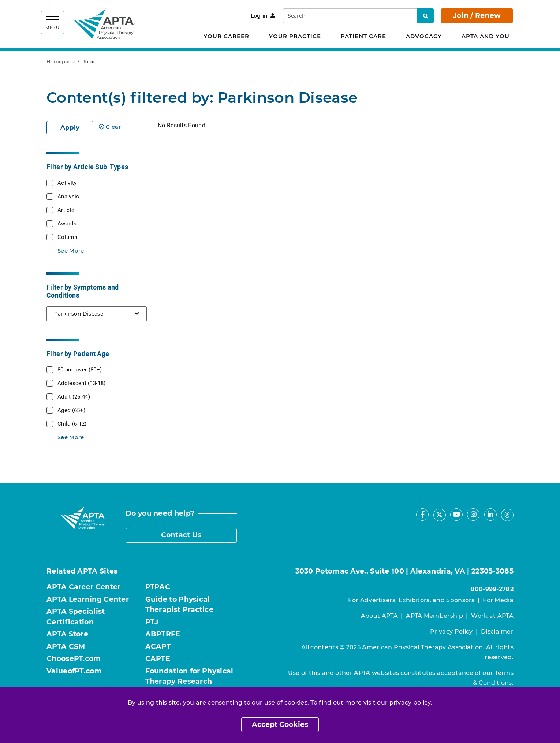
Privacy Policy (451, 632)
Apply (70, 127)
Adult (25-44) (74, 396)
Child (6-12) (72, 423)
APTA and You (486, 36)
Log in (263, 16)
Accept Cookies (280, 725)
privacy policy (410, 703)
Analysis (68, 196)
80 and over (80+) (80, 369)
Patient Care (363, 36)
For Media (498, 600)
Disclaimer (497, 632)
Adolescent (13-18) (81, 383)
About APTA (379, 616)
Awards (67, 223)
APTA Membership (434, 616)
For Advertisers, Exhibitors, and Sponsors (411, 600)
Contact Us (181, 535)
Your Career (226, 36)
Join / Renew (477, 16)
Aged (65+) (71, 410)
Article (66, 210)
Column (67, 237)
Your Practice (295, 36)
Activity (67, 183)
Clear (110, 127)
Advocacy (424, 36)
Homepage (61, 61)
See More (71, 251)
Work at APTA (492, 616)
